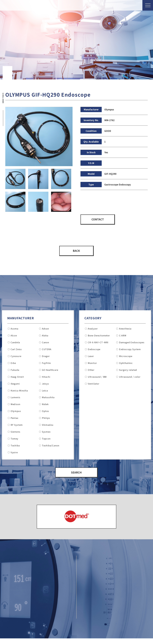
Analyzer (91, 330)
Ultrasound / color (128, 378)
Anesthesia (124, 330)
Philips (45, 419)
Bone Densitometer (97, 336)
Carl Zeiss (15, 350)
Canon (44, 343)
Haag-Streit (16, 378)
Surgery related (127, 371)
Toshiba (14, 446)
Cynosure (15, 357)
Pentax (13, 419)
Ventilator (92, 385)
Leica (43, 391)
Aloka (44, 336)
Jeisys (44, 385)
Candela (14, 343)
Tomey (13, 440)
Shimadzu (46, 426)
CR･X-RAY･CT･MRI (97, 343)
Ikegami (14, 385)
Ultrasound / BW (96, 378)
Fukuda (14, 371)
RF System (15, 426)
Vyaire (13, 453)
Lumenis (14, 398)
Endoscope (93, 350)
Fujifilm (45, 364)
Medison (14, 405)
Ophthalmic (124, 364)
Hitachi (45, 378)
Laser (89, 357)
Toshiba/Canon (49, 446)
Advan (44, 330)
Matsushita (47, 398)
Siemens (14, 433)
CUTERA (45, 350)
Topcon (45, 440)
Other (90, 371)
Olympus (14, 412)
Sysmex (45, 433)
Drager (44, 357)
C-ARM (121, 336)
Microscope (124, 357)
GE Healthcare (49, 371)
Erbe (12, 364)
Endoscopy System (129, 350)
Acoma (13, 330)
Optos (44, 412)
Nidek (44, 405)
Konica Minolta (18, 391)
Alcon (12, 336)
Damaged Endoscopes (130, 343)
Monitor (91, 364)
